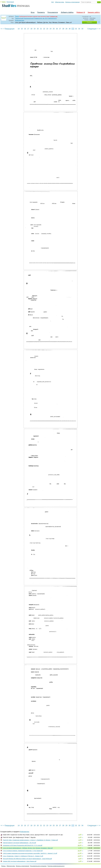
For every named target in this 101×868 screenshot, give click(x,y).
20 (38, 29)
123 (79, 853)
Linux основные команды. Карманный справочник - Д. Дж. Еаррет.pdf (23, 851)
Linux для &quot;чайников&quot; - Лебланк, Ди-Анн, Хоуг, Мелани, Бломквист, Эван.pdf (28, 848)
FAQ (53, 2)
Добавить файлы (67, 12)
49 (79, 835)
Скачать (89, 22)
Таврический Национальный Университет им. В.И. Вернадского (36, 18)
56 (79, 859)
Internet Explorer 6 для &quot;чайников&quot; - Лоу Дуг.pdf (19, 843)
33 (79, 29)
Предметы (41, 12)
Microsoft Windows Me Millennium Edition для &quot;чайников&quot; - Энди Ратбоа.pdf (27, 859)
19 (35, 29)
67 (79, 848)
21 (41, 29)
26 (57, 29)
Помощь (3, 866)
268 (79, 845)
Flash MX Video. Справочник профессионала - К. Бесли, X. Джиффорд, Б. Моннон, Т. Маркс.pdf (30, 840)
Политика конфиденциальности (56, 866)
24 (50, 29)
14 (19, 29)
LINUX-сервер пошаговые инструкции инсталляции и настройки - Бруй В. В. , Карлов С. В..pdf (30, 853)
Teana (17, 16)
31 (73, 29)
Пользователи (53, 12)
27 (60, 29)
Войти (4, 2)
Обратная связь (60, 2)
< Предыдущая (9, 29)
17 (28, 29)
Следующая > (93, 29)
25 (54, 29)
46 (79, 840)
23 (47, 29)
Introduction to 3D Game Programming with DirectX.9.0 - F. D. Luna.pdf (23, 845)
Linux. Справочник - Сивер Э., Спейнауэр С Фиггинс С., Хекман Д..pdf (23, 856)
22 (44, 29)
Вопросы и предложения (72, 2)
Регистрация (10, 2)
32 (76, 29)
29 (66, 29)
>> (99, 29)
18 (31, 29)
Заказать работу (94, 12)
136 (79, 856)
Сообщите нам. (54, 16)
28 (63, 29)
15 (22, 29)
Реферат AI (81, 12)
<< (2, 29)
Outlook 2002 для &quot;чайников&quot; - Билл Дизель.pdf (20, 861)
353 (79, 851)
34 (82, 29)
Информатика (20, 20)
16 (25, 29)
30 (70, 29)
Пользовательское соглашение (38, 866)
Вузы (33, 12)
